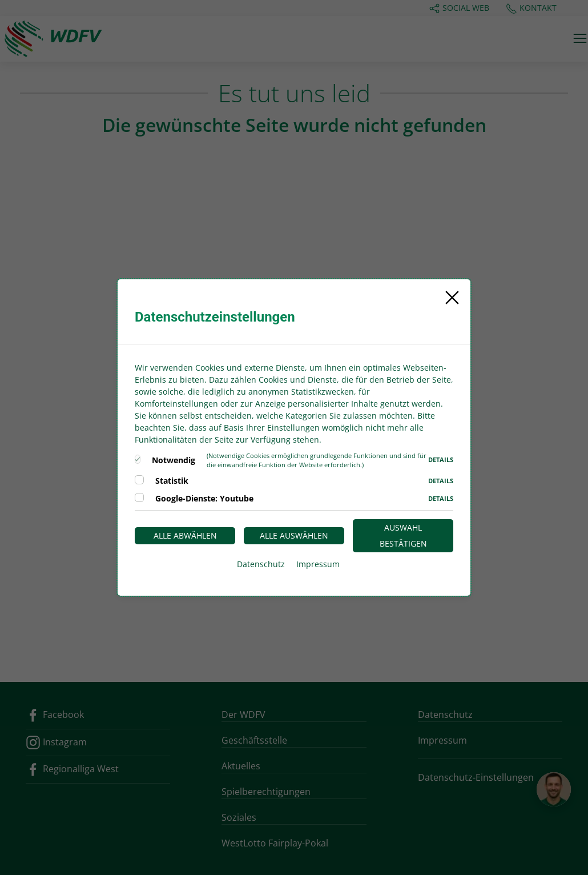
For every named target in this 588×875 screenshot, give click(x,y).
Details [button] (441, 459)
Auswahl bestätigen (403, 535)
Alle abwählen (185, 535)
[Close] (452, 298)
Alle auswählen (294, 535)
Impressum (318, 564)
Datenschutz (261, 564)
